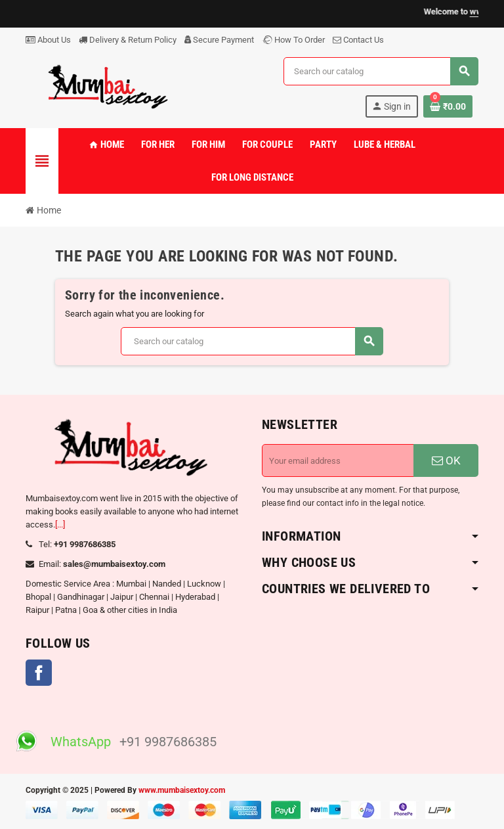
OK (446, 460)
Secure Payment (219, 40)
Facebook (39, 673)
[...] (60, 525)
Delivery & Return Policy (128, 40)
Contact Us (358, 40)
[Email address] (338, 460)
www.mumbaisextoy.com (182, 790)
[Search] (381, 71)
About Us (48, 40)
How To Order (293, 40)
